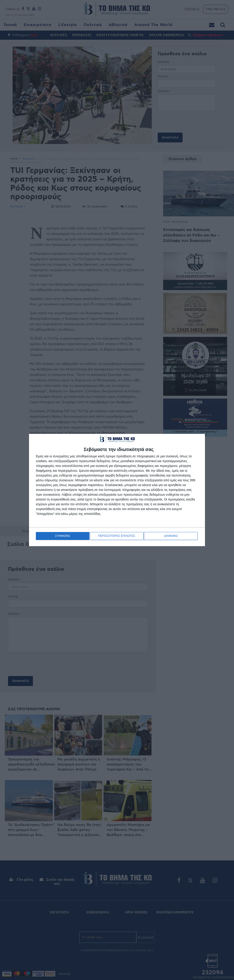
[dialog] (117, 490)
